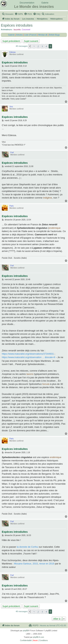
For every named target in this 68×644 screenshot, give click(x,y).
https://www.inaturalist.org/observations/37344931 (28, 354)
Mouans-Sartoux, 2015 (26, 564)
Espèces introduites (17, 25)
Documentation (27, 3)
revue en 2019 (47, 564)
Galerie (45, 3)
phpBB (26, 631)
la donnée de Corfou (28, 547)
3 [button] (42, 46)
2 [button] (38, 46)
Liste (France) (30, 35)
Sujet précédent (11, 41)
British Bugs (54, 35)
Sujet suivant (31, 41)
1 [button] (34, 46)
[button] (30, 46)
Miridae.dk (43, 35)
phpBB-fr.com (39, 637)
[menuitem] (8, 14)
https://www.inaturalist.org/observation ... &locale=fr (29, 357)
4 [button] (46, 46)
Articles (19, 35)
